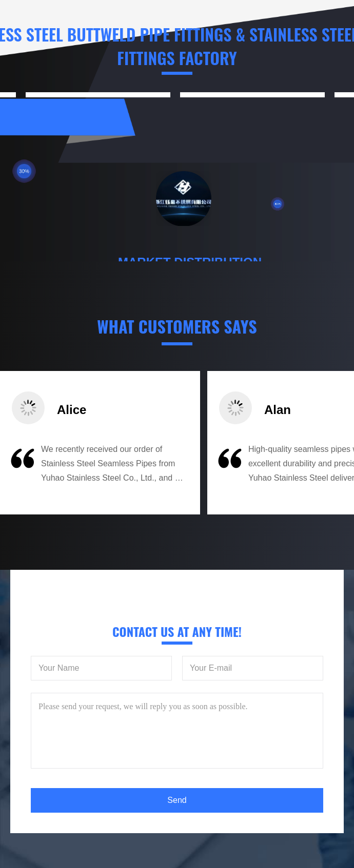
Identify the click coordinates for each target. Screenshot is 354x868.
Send (177, 800)
